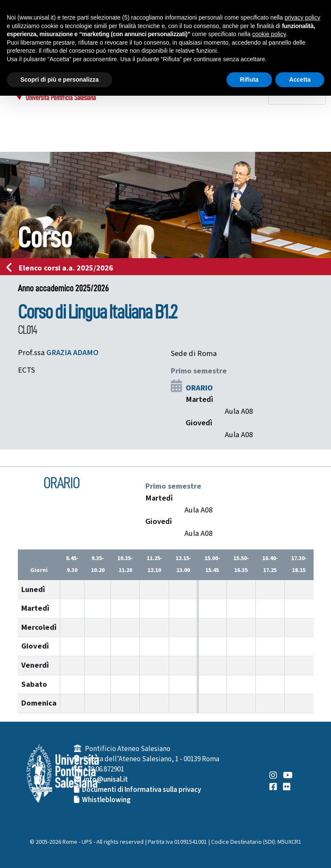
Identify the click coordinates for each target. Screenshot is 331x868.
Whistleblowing (106, 800)
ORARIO (199, 388)
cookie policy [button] (269, 34)
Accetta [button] (300, 80)
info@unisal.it (106, 780)
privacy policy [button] (303, 17)
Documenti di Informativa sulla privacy (141, 790)
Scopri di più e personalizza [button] (59, 80)
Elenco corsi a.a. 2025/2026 (62, 268)
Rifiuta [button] (249, 80)
